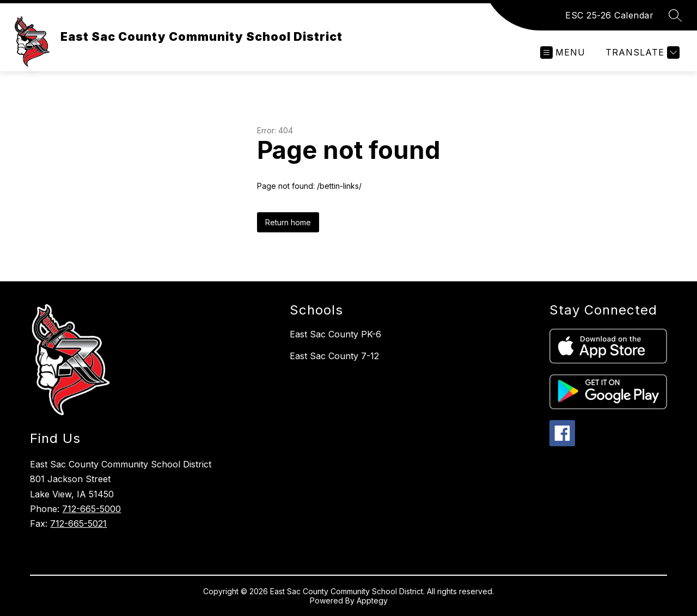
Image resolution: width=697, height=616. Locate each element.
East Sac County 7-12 (334, 356)
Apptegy (372, 600)
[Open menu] (563, 53)
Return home (288, 222)
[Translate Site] (641, 53)
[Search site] (675, 15)
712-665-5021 (78, 523)
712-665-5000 (91, 509)
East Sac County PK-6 (335, 334)
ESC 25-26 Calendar (609, 15)
